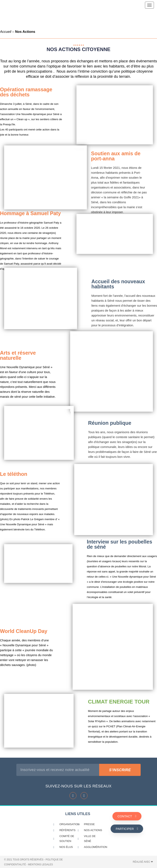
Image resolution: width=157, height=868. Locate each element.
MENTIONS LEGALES (40, 865)
